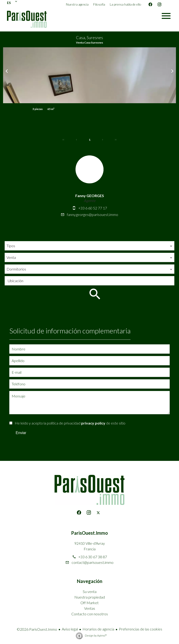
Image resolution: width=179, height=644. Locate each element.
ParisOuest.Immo (89, 533)
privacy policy (93, 423)
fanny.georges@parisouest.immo (93, 214)
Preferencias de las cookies (141, 629)
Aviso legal (70, 629)
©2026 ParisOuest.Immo (37, 629)
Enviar (21, 433)
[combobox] (89, 246)
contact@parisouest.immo (93, 562)
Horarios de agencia (98, 629)
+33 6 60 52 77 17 (93, 208)
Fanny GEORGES (90, 196)
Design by (96, 635)
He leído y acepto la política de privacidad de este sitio (70, 423)
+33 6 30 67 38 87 (93, 557)
